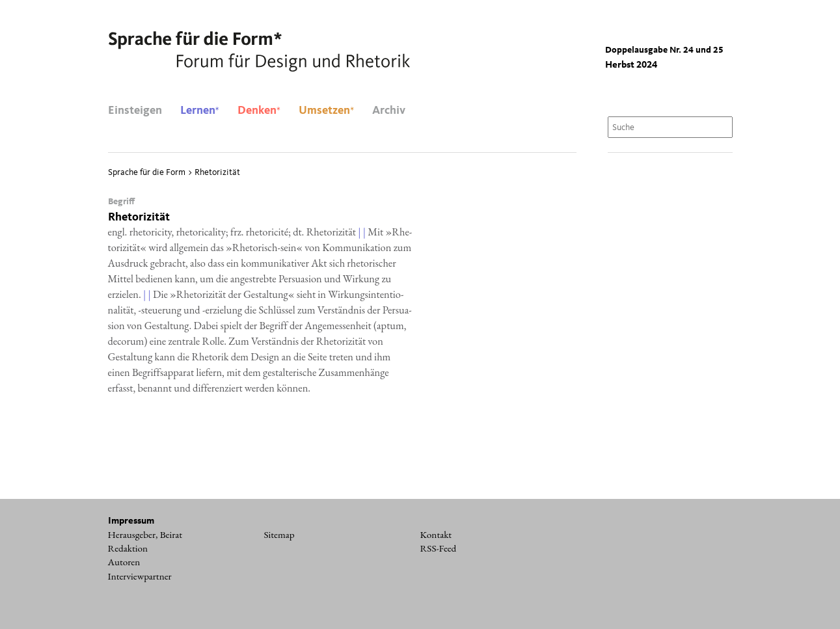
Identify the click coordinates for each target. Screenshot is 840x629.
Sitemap (279, 535)
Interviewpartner (140, 576)
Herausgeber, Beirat (145, 535)
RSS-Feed (439, 548)
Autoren (124, 562)
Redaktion (128, 548)
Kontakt (436, 535)
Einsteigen (135, 111)
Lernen (200, 111)
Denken (259, 111)
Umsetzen (326, 111)
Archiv (389, 111)
